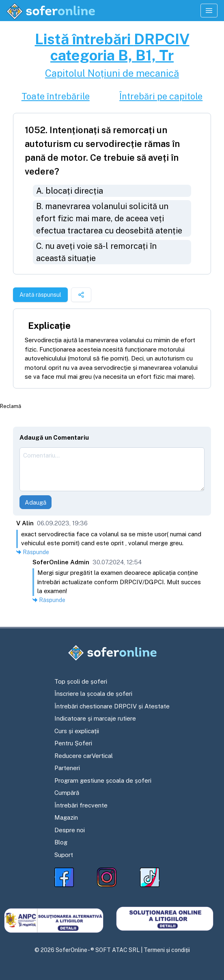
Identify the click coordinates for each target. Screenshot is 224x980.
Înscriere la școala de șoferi (93, 694)
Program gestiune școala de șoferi (103, 780)
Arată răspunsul (40, 295)
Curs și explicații (77, 731)
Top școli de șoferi (81, 681)
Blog (61, 842)
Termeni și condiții (167, 950)
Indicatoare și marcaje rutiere (95, 718)
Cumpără (67, 793)
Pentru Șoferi (73, 743)
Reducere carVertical (84, 756)
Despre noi (70, 830)
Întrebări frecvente (81, 805)
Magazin (66, 817)
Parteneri (67, 768)
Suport (64, 855)
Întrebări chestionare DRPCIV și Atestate (112, 706)
